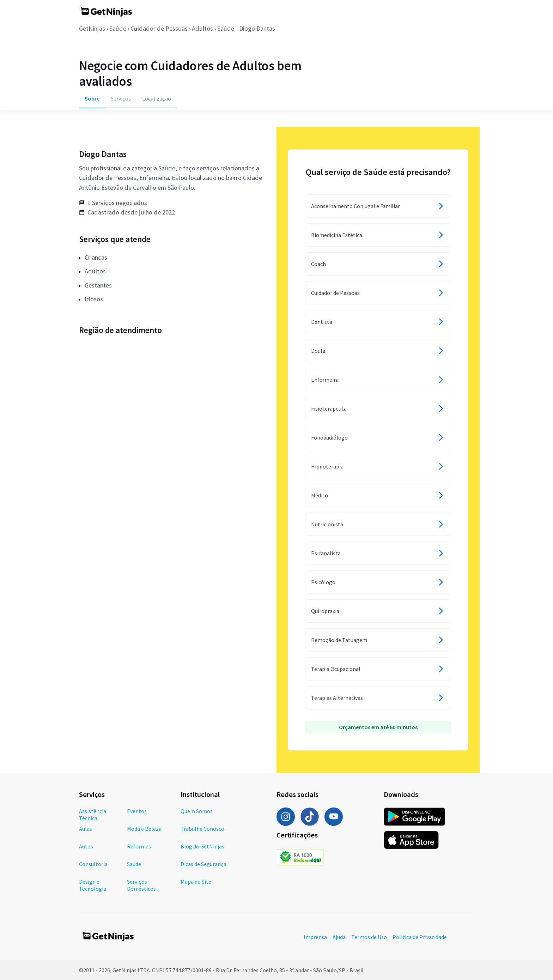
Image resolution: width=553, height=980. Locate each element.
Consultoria (93, 864)
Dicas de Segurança (203, 864)
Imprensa (315, 937)
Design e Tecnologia (93, 885)
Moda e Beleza (144, 829)
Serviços (121, 98)
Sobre (92, 98)
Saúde (118, 28)
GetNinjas (92, 28)
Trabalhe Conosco (202, 829)
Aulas (86, 829)
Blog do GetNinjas (202, 846)
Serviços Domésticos (141, 885)
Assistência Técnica (93, 815)
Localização (157, 98)
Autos (86, 846)
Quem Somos (197, 811)
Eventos (137, 811)
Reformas (139, 846)
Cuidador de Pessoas (159, 28)
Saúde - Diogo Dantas (246, 28)
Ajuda (339, 937)
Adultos (202, 28)
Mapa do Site (196, 882)
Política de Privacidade (420, 937)
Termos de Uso (369, 937)
